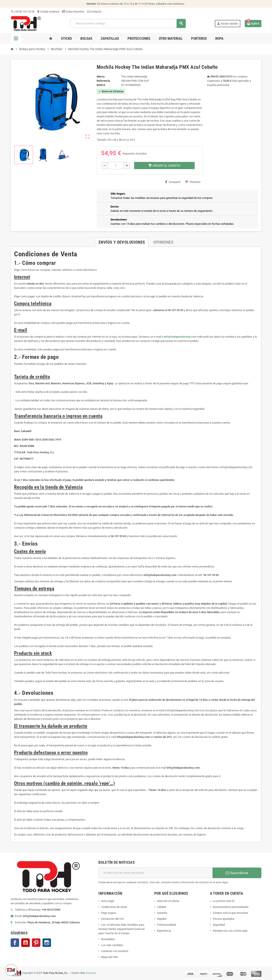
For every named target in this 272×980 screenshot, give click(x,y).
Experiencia (164, 931)
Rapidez (162, 919)
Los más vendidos (112, 945)
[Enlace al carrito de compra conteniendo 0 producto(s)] (253, 24)
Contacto (94, 12)
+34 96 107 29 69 (23, 12)
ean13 (101, 85)
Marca (101, 77)
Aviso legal (108, 901)
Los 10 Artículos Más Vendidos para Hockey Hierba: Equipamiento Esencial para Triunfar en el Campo (121, 929)
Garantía (162, 913)
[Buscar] (128, 23)
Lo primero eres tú (224, 901)
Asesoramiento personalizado (231, 907)
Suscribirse (237, 873)
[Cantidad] (116, 166)
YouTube (25, 943)
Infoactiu (91, 973)
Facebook (15, 943)
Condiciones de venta (114, 907)
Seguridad (219, 925)
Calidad (161, 907)
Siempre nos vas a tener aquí (230, 931)
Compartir (173, 182)
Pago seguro (109, 913)
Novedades (108, 939)
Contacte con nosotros (115, 951)
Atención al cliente (168, 901)
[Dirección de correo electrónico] (155, 873)
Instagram (47, 943)
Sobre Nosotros (73, 12)
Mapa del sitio (110, 957)
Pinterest (193, 182)
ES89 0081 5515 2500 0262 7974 (41, 440)
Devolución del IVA (112, 919)
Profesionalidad (166, 925)
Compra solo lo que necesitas (230, 913)
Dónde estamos (48, 12)
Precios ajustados (224, 919)
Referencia (103, 81)
